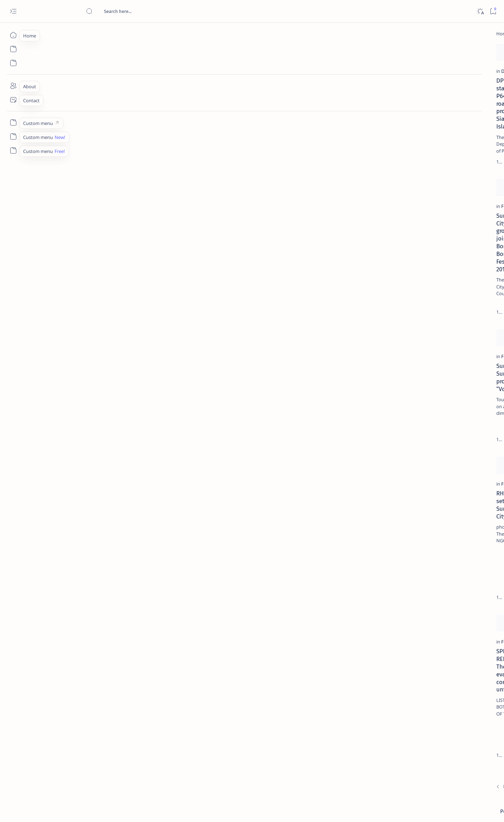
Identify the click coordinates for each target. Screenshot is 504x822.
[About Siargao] (461, 349)
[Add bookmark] (142, 51)
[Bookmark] (493, 11)
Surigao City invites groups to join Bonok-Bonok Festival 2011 (90, 264)
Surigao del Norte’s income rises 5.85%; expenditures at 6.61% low (320, 126)
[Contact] (13, 100)
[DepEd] (169, 251)
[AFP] (461, 384)
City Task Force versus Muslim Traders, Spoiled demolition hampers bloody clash (318, 553)
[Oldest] (359, 773)
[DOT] (424, 229)
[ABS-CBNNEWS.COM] (411, 366)
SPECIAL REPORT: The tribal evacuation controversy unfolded (97, 695)
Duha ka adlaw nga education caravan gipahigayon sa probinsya (207, 264)
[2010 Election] (461, 331)
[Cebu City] (172, 682)
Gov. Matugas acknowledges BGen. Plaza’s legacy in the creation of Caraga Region (320, 699)
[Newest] (54, 773)
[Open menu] (13, 11)
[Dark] (480, 11)
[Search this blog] (138, 11)
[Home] (13, 35)
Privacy (440, 423)
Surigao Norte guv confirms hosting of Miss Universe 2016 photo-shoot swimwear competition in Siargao (437, 249)
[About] (13, 86)
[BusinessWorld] (289, 397)
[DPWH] (57, 113)
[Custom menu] (13, 123)
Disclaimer (415, 423)
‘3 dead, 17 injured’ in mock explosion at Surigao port (433, 288)
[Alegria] (424, 190)
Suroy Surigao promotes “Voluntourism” (77, 411)
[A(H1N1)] (411, 349)
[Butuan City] (286, 682)
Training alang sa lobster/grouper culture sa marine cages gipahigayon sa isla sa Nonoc (320, 268)
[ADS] (411, 384)
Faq (458, 423)
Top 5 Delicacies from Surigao (436, 119)
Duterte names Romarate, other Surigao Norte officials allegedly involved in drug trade (440, 207)
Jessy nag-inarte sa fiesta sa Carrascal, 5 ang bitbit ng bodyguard (434, 169)
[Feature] (170, 113)
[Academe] (461, 366)
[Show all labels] (402, 400)
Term (392, 423)
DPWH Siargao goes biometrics (197, 545)
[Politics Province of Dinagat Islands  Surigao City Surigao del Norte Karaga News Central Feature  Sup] (411, 331)
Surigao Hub (76, 808)
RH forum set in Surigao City (82, 545)
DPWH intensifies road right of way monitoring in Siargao (202, 411)
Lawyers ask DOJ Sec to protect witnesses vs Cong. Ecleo (197, 695)
